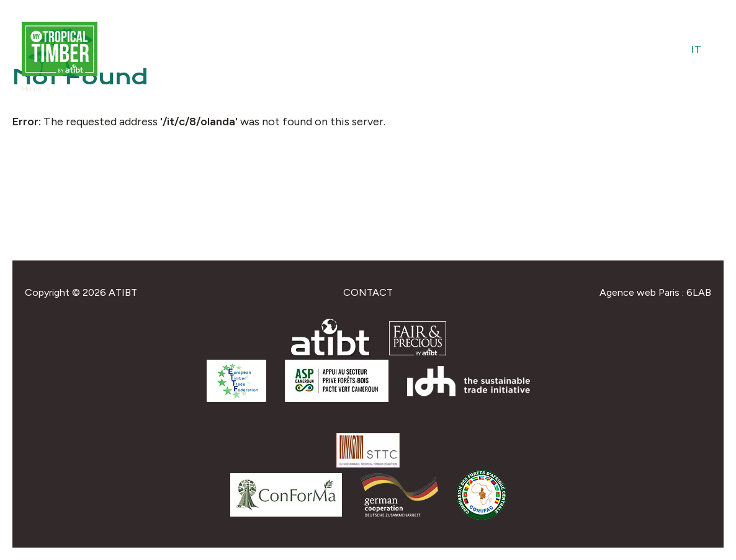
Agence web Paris (640, 292)
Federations (597, 50)
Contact (368, 292)
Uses (534, 50)
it (697, 49)
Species (487, 50)
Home (32, 89)
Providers (423, 50)
